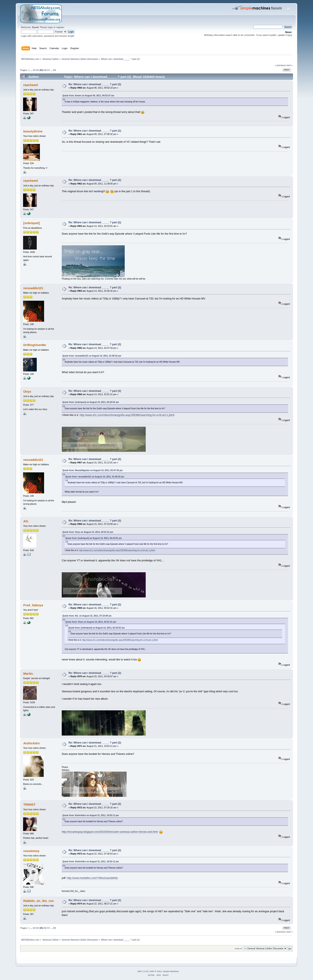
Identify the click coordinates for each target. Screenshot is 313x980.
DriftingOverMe (35, 345)
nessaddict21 (33, 288)
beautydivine (33, 131)
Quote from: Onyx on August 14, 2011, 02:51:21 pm (88, 532)
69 (54, 70)
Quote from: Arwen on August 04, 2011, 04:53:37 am (88, 96)
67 (48, 70)
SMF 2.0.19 (143, 971)
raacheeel (31, 85)
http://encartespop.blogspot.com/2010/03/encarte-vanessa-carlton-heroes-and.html (110, 832)
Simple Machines (171, 971)
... (31, 70)
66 (45, 70)
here (290, 35)
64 (37, 70)
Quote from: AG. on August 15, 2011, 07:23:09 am (87, 616)
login (50, 27)
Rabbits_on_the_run (39, 901)
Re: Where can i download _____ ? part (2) (95, 84)
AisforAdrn (31, 743)
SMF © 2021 (156, 971)
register (60, 27)
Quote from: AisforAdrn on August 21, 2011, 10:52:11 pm (91, 815)
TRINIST (29, 804)
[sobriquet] (31, 223)
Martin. (28, 674)
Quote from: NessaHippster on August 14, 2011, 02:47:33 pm (92, 470)
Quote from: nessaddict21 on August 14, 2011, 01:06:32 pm (92, 356)
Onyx (27, 391)
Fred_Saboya (33, 605)
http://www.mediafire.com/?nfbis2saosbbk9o (92, 878)
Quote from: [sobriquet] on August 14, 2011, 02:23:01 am (91, 402)
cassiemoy (31, 851)
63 (34, 70)
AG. (26, 521)
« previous (280, 65)
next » (290, 65)
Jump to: (239, 948)
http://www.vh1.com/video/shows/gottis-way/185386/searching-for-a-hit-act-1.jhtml (127, 415)
